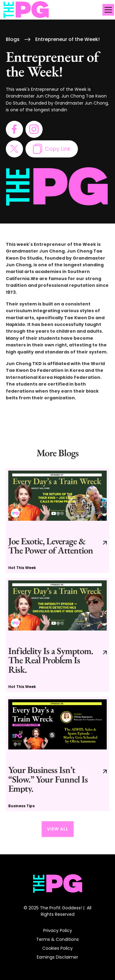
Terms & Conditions (57, 939)
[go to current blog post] (58, 521)
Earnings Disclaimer (57, 957)
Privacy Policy (58, 930)
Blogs (13, 39)
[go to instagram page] (34, 129)
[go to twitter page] (14, 149)
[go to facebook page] (14, 129)
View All (58, 829)
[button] (107, 10)
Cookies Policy (57, 948)
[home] (26, 10)
